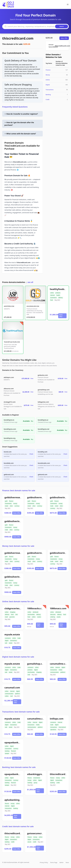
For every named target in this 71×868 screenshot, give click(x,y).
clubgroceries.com (15, 608)
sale (6, 643)
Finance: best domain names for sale (19, 490)
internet (53, 295)
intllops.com (57, 719)
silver (11, 506)
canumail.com (12, 688)
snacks (39, 617)
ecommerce (53, 298)
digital (7, 641)
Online (48, 80)
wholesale (35, 612)
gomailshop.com (36, 664)
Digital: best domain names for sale (18, 657)
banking (7, 751)
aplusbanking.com (15, 800)
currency (17, 506)
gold (6, 501)
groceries (12, 617)
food (52, 300)
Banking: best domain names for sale (19, 767)
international (62, 727)
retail (6, 617)
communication (55, 672)
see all (30, 282)
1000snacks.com (36, 608)
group (35, 783)
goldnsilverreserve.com (40, 497)
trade (52, 506)
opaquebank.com (14, 742)
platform (63, 672)
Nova (67, 862)
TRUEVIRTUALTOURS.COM (12, 342)
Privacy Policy (44, 862)
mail (29, 675)
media (60, 670)
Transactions (50, 90)
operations (53, 730)
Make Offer (64, 38)
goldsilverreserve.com (17, 497)
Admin (61, 862)
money (15, 504)
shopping (13, 612)
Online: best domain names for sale (18, 601)
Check (31, 454)
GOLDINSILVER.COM (33, 306)
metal (7, 506)
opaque (7, 753)
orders (34, 617)
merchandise (31, 614)
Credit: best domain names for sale (18, 826)
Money (48, 75)
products (58, 293)
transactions (13, 641)
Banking (48, 95)
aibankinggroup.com (39, 774)
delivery (61, 298)
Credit (48, 99)
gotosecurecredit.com (39, 833)
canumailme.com (59, 664)
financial (13, 751)
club (16, 614)
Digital (48, 85)
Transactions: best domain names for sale (21, 712)
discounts (53, 614)
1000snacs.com (58, 608)
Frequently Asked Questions (15, 107)
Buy (32, 421)
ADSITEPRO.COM (9, 306)
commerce (8, 638)
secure (29, 842)
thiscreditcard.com (18, 38)
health (58, 295)
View (32, 378)
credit (58, 783)
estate (11, 643)
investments (8, 504)
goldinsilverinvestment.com (20, 521)
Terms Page (54, 862)
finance (11, 501)
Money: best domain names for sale (18, 546)
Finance (48, 70)
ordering (53, 617)
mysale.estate (12, 634)
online (52, 293)
